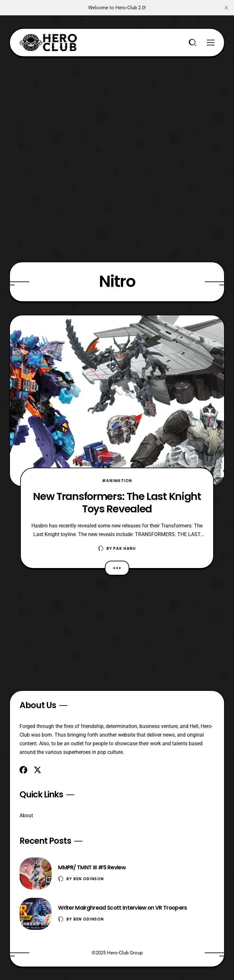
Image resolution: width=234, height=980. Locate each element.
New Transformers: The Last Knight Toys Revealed (117, 502)
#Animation (117, 481)
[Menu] (211, 43)
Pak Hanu (125, 548)
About (26, 815)
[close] (226, 8)
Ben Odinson (89, 879)
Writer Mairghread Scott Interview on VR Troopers (122, 908)
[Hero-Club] (48, 43)
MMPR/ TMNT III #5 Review (92, 867)
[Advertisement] (117, 102)
